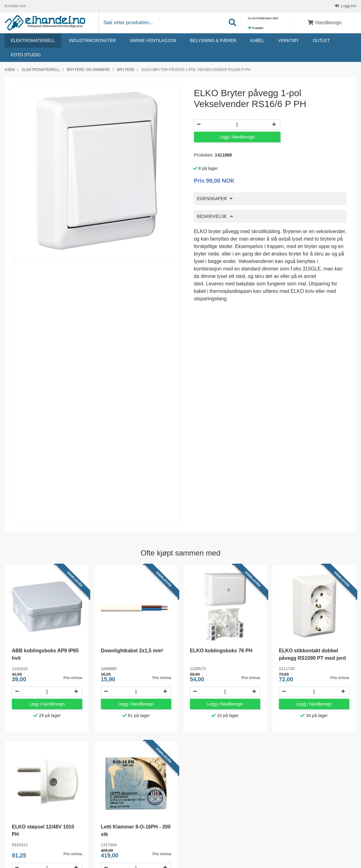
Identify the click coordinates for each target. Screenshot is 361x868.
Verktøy (288, 41)
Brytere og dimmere (88, 70)
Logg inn (348, 6)
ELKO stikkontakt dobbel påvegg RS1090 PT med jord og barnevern (312, 658)
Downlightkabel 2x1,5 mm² (132, 651)
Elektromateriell (33, 41)
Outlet (321, 41)
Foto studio (26, 55)
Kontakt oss (15, 6)
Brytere (126, 70)
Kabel (257, 41)
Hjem (10, 70)
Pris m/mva (73, 678)
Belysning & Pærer (213, 41)
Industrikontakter (93, 41)
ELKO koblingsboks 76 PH (221, 651)
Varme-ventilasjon (153, 41)
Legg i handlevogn (237, 137)
